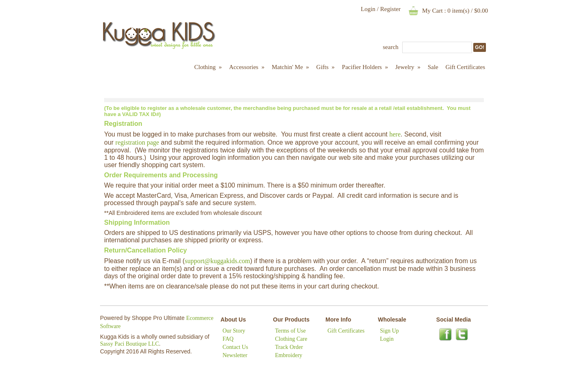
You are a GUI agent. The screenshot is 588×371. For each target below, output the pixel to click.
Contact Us (235, 347)
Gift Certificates (465, 67)
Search (391, 47)
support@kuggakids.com (217, 261)
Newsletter (235, 355)
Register (390, 9)
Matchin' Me (290, 67)
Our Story (234, 331)
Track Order (289, 347)
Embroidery (289, 355)
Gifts (326, 67)
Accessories (247, 67)
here (395, 134)
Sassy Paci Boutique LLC (129, 344)
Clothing (208, 67)
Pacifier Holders (365, 67)
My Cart (432, 11)
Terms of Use (291, 331)
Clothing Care (291, 339)
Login (368, 9)
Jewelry (408, 67)
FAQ (228, 339)
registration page (137, 142)
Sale (433, 67)
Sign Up (390, 331)
